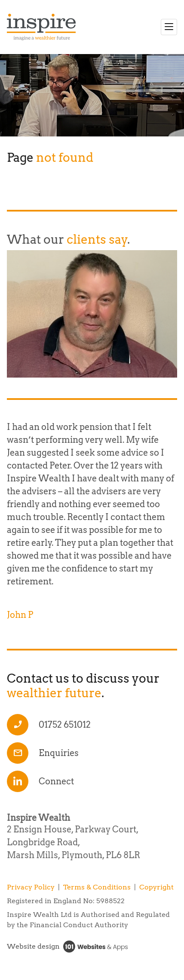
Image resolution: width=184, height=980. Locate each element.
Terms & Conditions (97, 887)
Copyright (156, 887)
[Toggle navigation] (169, 27)
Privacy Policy (31, 887)
